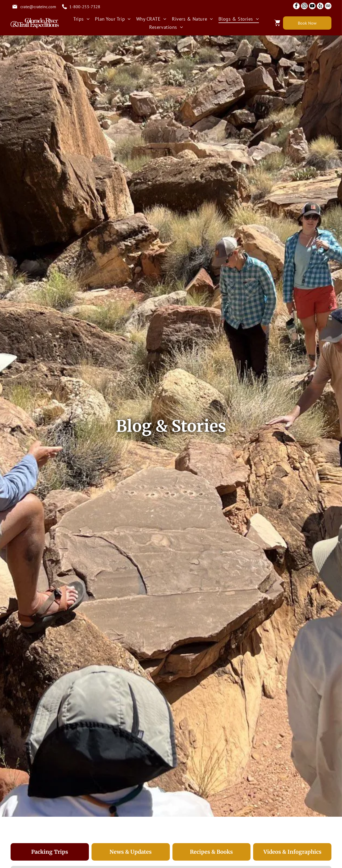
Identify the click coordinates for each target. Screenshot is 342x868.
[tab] (50, 852)
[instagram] (304, 7)
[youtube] (312, 7)
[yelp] (320, 7)
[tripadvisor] (328, 7)
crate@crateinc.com (38, 7)
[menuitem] (81, 19)
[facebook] (296, 7)
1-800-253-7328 (85, 7)
